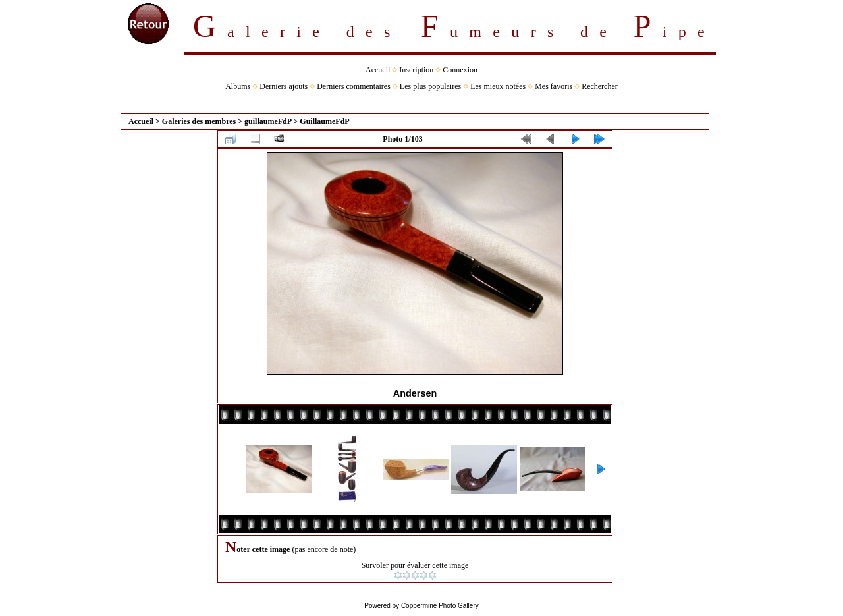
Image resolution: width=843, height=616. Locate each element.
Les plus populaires (430, 86)
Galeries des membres (199, 121)
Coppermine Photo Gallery (440, 606)
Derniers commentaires (354, 86)
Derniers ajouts (284, 86)
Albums (238, 86)
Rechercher (600, 86)
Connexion (460, 70)
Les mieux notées (498, 86)
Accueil (378, 70)
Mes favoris (554, 86)
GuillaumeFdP (324, 121)
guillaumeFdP (268, 121)
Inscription (416, 70)
